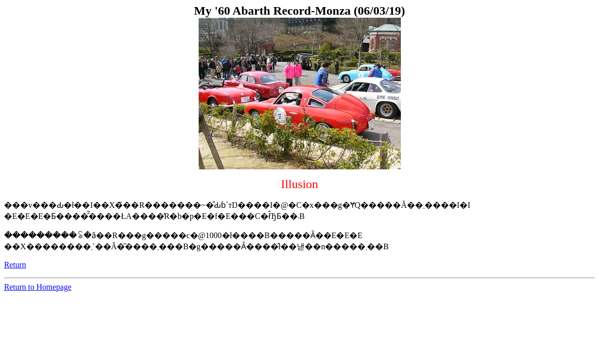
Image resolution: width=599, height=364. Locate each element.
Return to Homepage (38, 287)
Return (15, 265)
